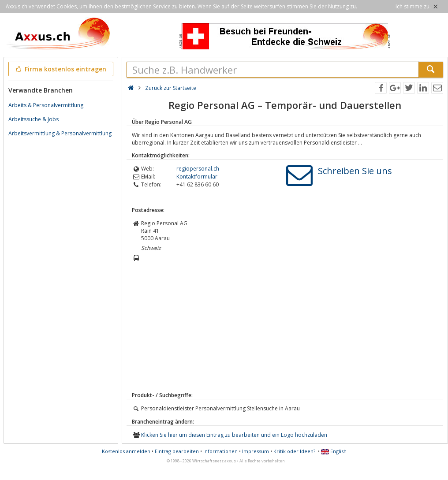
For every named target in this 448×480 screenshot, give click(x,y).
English (334, 451)
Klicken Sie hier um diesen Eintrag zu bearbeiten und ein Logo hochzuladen (234, 435)
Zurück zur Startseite (171, 88)
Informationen (220, 451)
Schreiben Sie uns (355, 171)
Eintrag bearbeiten (177, 451)
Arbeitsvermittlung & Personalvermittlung (60, 133)
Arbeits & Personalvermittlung (46, 105)
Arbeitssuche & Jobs (34, 119)
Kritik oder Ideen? (294, 451)
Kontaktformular (197, 177)
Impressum (256, 451)
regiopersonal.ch (198, 169)
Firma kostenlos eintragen (60, 69)
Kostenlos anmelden (126, 451)
